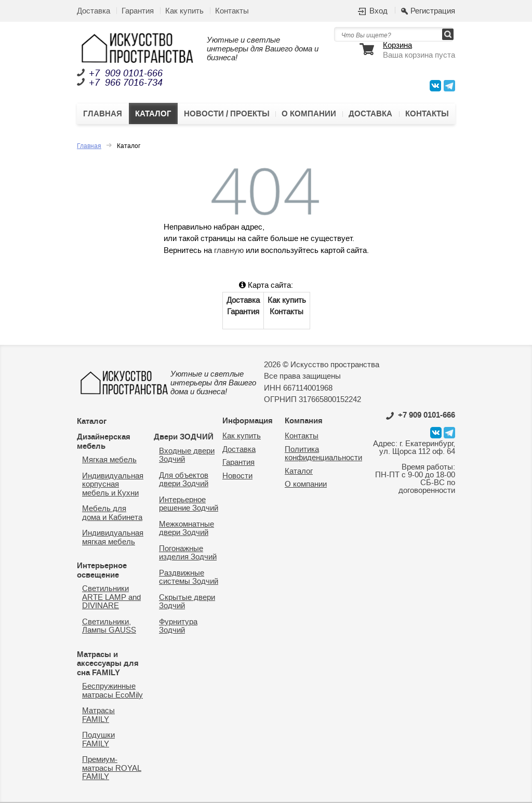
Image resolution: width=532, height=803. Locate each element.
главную (229, 251)
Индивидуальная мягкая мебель (113, 538)
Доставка (94, 11)
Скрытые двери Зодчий (187, 602)
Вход (378, 11)
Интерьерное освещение (102, 570)
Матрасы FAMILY (98, 715)
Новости (237, 476)
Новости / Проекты (227, 114)
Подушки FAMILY (98, 740)
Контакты (232, 11)
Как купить (184, 11)
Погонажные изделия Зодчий (188, 553)
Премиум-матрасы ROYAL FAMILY (112, 768)
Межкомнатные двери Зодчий (187, 529)
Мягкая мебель (109, 460)
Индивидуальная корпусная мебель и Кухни (113, 485)
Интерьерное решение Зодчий (189, 504)
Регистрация (433, 11)
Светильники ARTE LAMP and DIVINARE (111, 597)
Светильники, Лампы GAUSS (109, 626)
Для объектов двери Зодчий (184, 480)
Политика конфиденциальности (323, 454)
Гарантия (138, 11)
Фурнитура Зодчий (178, 626)
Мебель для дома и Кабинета (112, 513)
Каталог (153, 114)
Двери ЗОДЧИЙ (184, 437)
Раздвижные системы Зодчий (189, 578)
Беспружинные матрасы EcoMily (112, 691)
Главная (103, 114)
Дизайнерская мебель (104, 441)
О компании (309, 114)
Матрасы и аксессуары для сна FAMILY (108, 664)
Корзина (397, 46)
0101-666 (421, 415)
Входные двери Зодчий (187, 456)
